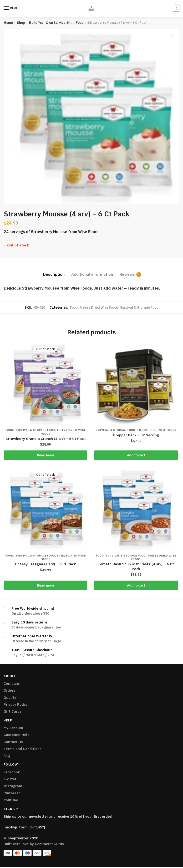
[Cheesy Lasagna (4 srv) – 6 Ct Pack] (46, 510)
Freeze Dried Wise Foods (99, 307)
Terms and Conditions (23, 750)
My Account (14, 729)
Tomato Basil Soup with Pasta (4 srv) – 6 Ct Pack (136, 567)
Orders (9, 692)
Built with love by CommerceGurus (34, 845)
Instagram (13, 787)
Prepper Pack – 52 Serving (136, 435)
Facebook (12, 773)
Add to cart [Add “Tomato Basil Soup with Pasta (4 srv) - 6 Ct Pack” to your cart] (136, 586)
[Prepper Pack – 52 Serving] (136, 384)
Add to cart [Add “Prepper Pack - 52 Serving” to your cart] (136, 455)
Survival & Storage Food (139, 307)
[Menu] (6, 8)
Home (8, 23)
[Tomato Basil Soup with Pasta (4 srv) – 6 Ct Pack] (136, 510)
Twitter (10, 780)
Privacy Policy (16, 706)
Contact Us (13, 743)
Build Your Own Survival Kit (50, 23)
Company (12, 685)
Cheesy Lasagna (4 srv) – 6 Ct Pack (45, 565)
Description (54, 274)
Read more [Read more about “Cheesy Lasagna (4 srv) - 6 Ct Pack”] (46, 586)
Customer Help (17, 736)
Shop (21, 23)
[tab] (54, 271)
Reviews (127, 274)
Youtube (11, 801)
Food (80, 23)
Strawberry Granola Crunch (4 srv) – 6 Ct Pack (46, 439)
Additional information (92, 274)
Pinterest (12, 794)
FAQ (7, 757)
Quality (10, 698)
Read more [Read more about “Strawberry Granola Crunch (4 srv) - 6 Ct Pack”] (46, 455)
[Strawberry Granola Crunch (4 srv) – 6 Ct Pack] (46, 384)
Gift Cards (13, 712)
